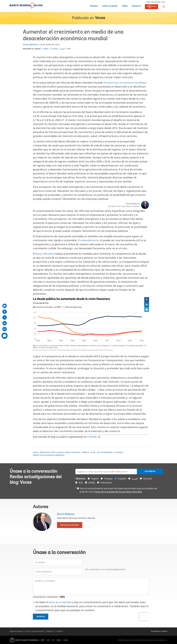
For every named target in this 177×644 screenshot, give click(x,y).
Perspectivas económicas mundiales (125, 83)
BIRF (43, 640)
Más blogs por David (70, 525)
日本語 (92, 483)
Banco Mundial (44, 254)
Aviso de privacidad (60, 602)
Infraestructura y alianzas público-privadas (60, 452)
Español (38, 49)
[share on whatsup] (5, 329)
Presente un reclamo (159, 631)
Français (54, 49)
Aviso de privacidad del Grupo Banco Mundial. (119, 492)
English (46, 49)
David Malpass (30, 45)
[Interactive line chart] (91, 324)
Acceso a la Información (35, 631)
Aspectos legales (16, 631)
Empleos (50, 631)
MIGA (59, 640)
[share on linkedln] (5, 323)
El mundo (119, 452)
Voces (100, 18)
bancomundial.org (156, 2)
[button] (164, 7)
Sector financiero (105, 452)
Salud (93, 452)
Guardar (41, 617)
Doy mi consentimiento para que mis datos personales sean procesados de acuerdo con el (118, 490)
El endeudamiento (88, 240)
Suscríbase (150, 471)
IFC (53, 640)
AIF (48, 640)
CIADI (66, 640)
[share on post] (5, 317)
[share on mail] (5, 306)
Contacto (136, 6)
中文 (69, 49)
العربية (62, 49)
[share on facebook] (5, 312)
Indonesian (106, 483)
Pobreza (85, 452)
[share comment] (4, 336)
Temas (125, 6)
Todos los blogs (110, 6)
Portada (94, 6)
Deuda (36, 452)
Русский (147, 479)
